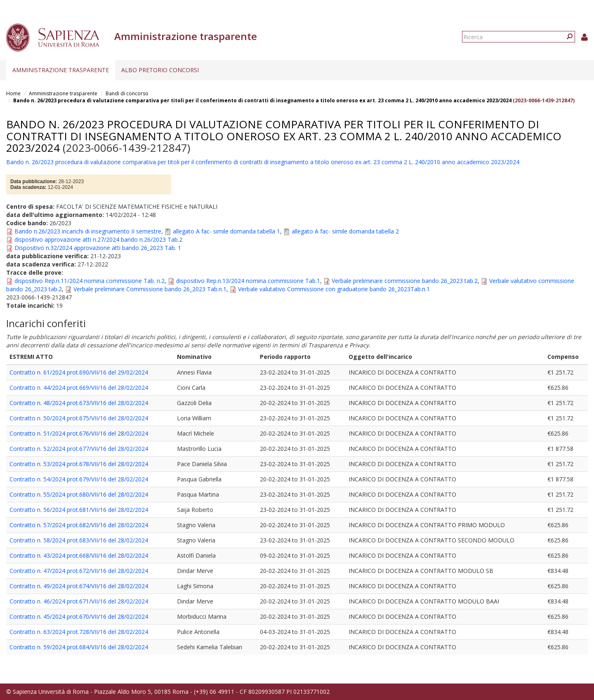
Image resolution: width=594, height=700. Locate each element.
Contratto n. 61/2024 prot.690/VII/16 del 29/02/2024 (79, 372)
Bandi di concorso (127, 93)
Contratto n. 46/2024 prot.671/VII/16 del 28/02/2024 (79, 601)
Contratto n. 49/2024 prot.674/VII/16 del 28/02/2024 (79, 586)
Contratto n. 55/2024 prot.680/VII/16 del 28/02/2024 (79, 494)
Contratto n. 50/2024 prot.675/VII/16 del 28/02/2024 (79, 418)
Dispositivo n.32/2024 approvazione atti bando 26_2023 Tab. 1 (98, 248)
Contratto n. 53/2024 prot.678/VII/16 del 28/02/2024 (79, 464)
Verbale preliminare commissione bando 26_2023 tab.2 (405, 281)
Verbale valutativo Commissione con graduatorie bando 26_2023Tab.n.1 (334, 289)
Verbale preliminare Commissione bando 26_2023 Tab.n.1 (150, 289)
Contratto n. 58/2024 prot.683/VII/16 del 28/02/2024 (79, 540)
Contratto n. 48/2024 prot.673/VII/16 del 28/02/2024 (79, 403)
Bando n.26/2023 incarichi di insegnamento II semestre (88, 231)
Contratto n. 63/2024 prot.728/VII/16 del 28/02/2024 (79, 632)
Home (13, 93)
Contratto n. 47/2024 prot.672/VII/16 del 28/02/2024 (79, 571)
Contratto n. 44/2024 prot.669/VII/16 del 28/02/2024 (79, 388)
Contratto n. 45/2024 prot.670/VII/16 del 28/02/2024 (79, 616)
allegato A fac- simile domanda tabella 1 (226, 231)
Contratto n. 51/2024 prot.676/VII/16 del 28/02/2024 (79, 433)
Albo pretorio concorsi (160, 70)
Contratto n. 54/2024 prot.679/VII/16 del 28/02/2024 (79, 479)
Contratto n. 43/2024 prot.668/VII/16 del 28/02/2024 (79, 555)
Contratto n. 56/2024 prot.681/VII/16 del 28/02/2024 (79, 510)
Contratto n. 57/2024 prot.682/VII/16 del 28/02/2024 (79, 525)
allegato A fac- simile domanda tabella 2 (345, 231)
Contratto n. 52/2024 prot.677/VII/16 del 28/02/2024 (79, 449)
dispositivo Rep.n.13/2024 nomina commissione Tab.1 (248, 281)
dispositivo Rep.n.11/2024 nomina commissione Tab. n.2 (90, 281)
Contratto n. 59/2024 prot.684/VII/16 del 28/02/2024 (79, 647)
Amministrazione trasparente (61, 70)
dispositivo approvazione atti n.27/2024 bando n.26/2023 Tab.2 (98, 239)
